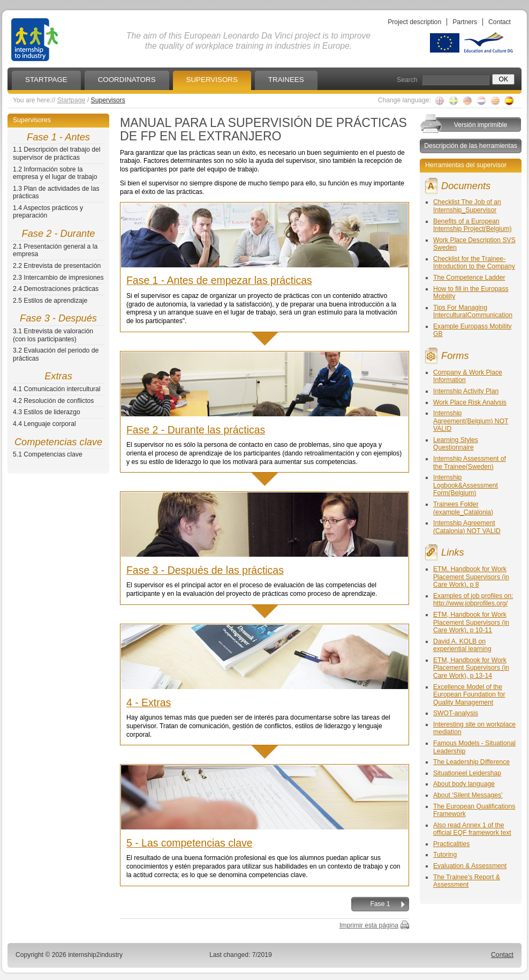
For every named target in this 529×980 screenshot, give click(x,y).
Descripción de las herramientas (471, 146)
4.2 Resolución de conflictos (53, 401)
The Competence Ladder (469, 278)
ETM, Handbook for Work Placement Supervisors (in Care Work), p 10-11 (471, 622)
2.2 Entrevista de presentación (57, 266)
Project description (414, 22)
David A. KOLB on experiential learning (462, 645)
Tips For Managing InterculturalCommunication (473, 312)
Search (407, 80)
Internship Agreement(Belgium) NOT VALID (471, 421)
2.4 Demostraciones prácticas (56, 289)
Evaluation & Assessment (470, 866)
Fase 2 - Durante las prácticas (196, 430)
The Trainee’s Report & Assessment (467, 881)
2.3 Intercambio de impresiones (58, 278)
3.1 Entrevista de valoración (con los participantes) (53, 335)
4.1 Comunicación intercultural (57, 389)
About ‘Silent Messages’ (468, 795)
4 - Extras (149, 702)
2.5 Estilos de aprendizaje (50, 301)
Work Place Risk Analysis (470, 402)
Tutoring (445, 855)
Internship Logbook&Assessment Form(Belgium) (466, 485)
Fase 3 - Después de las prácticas (205, 570)
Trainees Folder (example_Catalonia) (463, 508)
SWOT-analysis (456, 713)
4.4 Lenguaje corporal (44, 424)
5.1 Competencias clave (48, 454)
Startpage (71, 100)
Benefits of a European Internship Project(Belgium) (473, 225)
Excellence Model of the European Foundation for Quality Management (469, 695)
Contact (500, 22)
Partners (465, 22)
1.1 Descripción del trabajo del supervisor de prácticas (57, 154)
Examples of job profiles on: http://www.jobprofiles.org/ (473, 600)
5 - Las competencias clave (190, 843)
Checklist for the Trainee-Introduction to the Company (474, 263)
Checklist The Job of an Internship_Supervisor (467, 206)
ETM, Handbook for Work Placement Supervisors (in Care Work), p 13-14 (471, 668)
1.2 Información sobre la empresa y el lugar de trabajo (55, 173)
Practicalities (451, 844)
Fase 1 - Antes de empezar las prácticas (219, 280)
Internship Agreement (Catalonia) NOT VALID (467, 527)
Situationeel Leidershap (467, 773)
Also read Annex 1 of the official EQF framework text (472, 829)
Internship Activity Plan (466, 391)
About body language (464, 784)
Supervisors (108, 100)
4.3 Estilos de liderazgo (47, 412)
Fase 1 (380, 904)
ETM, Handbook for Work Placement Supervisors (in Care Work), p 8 (471, 577)
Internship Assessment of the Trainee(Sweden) (470, 463)
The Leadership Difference (471, 762)
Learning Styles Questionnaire (456, 444)
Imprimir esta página (369, 925)
